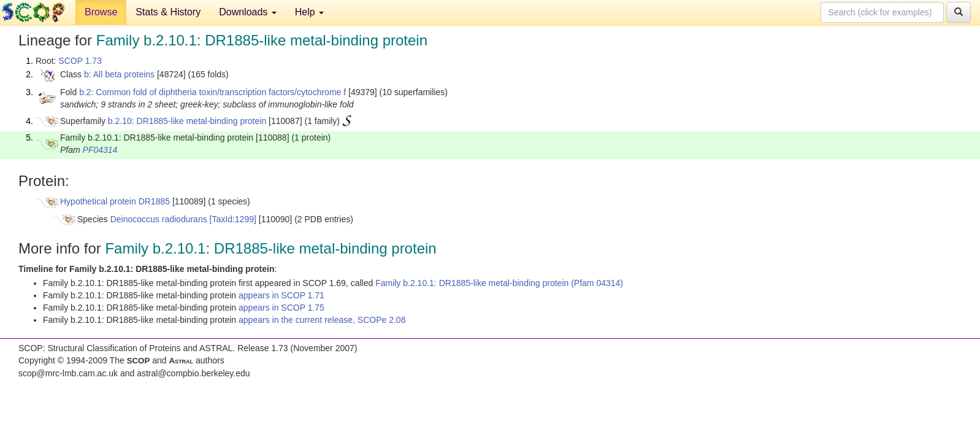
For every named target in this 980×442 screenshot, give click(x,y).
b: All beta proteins (119, 74)
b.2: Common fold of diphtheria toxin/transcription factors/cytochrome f (212, 92)
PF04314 (100, 150)
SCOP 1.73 (80, 61)
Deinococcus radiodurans (159, 219)
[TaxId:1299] (233, 219)
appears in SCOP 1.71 (281, 295)
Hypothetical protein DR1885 (115, 201)
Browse (101, 12)
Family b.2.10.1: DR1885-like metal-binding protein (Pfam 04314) (499, 283)
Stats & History (168, 12)
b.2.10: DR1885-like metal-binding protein (187, 121)
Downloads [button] (248, 12)
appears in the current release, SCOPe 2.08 (322, 320)
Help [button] (309, 12)
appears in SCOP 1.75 (281, 308)
